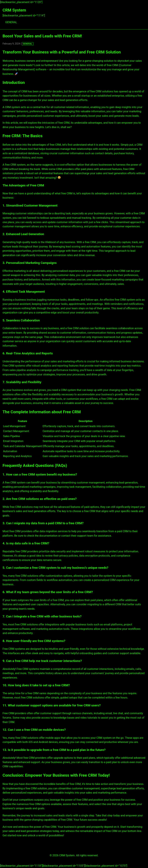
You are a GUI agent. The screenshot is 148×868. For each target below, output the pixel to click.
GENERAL (11, 22)
